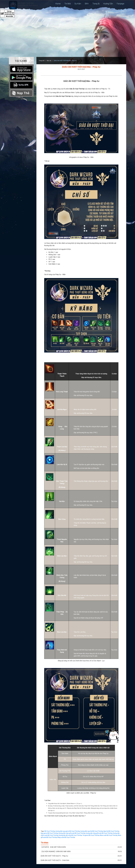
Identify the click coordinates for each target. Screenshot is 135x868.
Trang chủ (42, 61)
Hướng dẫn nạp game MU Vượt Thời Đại (68, 831)
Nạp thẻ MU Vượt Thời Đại (111, 831)
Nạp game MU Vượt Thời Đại (49, 833)
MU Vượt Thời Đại (50, 831)
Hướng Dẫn (108, 4)
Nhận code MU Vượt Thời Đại (109, 835)
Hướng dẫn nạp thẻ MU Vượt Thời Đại (92, 831)
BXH (86, 4)
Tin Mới (67, 4)
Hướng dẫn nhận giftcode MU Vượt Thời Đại (72, 833)
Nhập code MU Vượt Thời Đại (66, 837)
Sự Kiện (77, 4)
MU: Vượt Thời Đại (23, 5)
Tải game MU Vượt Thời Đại (91, 835)
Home (57, 4)
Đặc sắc (49, 61)
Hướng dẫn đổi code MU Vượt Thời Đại (70, 835)
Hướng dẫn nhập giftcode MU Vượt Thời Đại (99, 833)
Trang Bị (96, 4)
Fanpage (121, 4)
